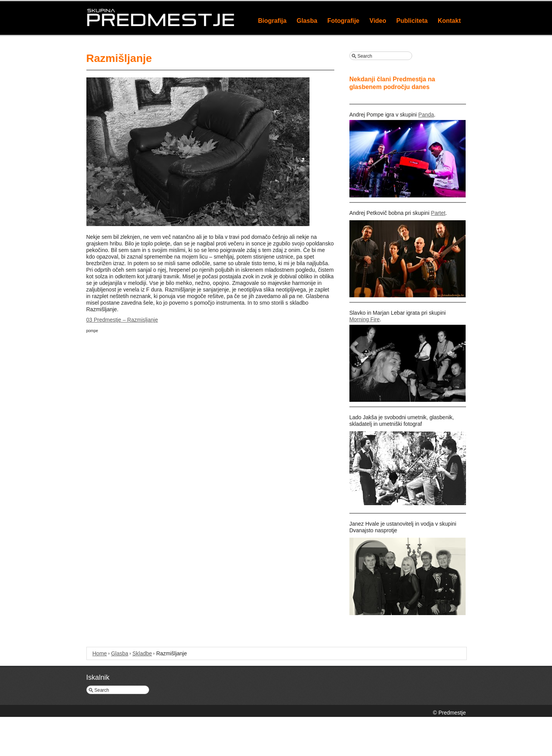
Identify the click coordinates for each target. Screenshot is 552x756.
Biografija (272, 21)
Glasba (307, 21)
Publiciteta (412, 21)
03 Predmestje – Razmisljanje (122, 320)
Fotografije (343, 21)
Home (100, 653)
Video (378, 21)
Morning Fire (365, 319)
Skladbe (142, 653)
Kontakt (449, 21)
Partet (438, 213)
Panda (426, 115)
